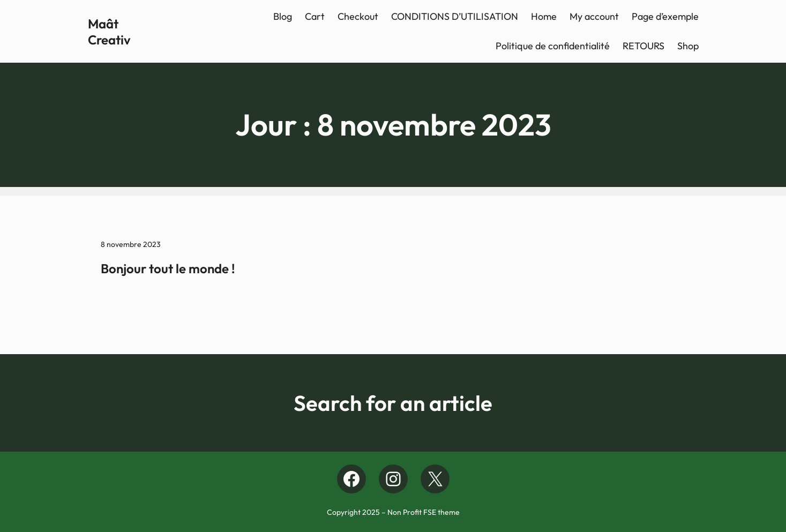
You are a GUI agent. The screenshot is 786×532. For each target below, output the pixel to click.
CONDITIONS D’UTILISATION (455, 16)
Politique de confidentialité (553, 46)
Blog (283, 16)
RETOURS (643, 46)
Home (544, 16)
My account (594, 16)
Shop (688, 46)
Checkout (358, 16)
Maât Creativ (109, 32)
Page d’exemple (665, 16)
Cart (315, 16)
